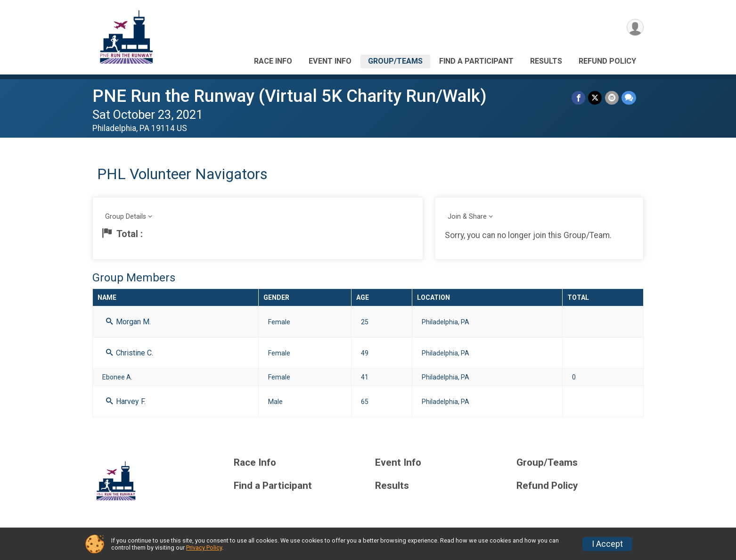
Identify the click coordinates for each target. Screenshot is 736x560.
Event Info (330, 61)
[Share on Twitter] (595, 98)
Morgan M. (128, 322)
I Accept (607, 544)
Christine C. (130, 353)
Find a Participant (476, 61)
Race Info (273, 61)
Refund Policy (607, 61)
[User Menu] (635, 28)
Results (546, 61)
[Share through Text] (629, 98)
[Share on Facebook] (579, 98)
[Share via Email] (612, 98)
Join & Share (467, 217)
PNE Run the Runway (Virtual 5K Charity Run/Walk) (290, 96)
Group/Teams (395, 61)
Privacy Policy (204, 548)
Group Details (126, 217)
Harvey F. (126, 401)
